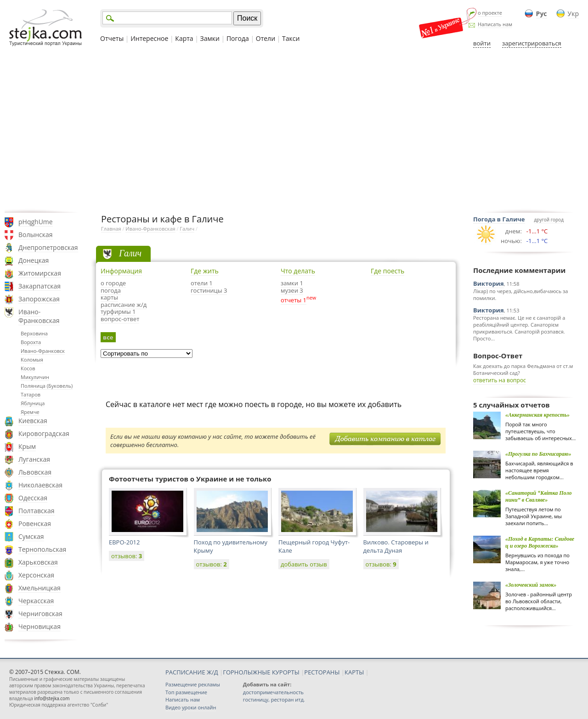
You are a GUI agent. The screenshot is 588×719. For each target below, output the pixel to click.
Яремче (30, 412)
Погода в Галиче (499, 219)
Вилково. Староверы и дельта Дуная (396, 546)
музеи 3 (292, 290)
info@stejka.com (52, 698)
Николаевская (40, 485)
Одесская (33, 498)
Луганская (34, 459)
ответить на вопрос (500, 380)
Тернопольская (42, 549)
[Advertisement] (294, 130)
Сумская (31, 536)
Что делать (298, 271)
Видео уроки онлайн (191, 707)
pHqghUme (36, 222)
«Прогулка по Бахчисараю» (538, 454)
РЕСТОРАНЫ (322, 672)
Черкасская (36, 601)
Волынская (36, 235)
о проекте (490, 13)
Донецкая (34, 260)
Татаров (31, 394)
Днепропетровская (48, 247)
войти (482, 43)
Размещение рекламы (193, 684)
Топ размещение (186, 692)
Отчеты (112, 38)
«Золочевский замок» (531, 585)
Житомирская (40, 273)
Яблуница (33, 403)
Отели (266, 38)
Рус (542, 14)
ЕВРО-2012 (124, 542)
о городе (113, 283)
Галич (187, 229)
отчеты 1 (294, 300)
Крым (27, 446)
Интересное (149, 38)
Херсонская (36, 575)
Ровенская (35, 524)
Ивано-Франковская (39, 316)
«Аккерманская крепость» (537, 415)
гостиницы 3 (209, 290)
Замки (210, 38)
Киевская (33, 421)
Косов (28, 368)
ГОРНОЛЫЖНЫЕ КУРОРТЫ (261, 672)
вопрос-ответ (120, 319)
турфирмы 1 (118, 311)
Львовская (35, 472)
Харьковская (38, 562)
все (108, 337)
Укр (573, 14)
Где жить (205, 271)
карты (109, 297)
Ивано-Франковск (43, 351)
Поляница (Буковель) (47, 386)
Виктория (489, 283)
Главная (111, 229)
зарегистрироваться (532, 43)
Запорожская (39, 299)
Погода (238, 38)
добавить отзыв (304, 564)
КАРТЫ (354, 672)
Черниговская (40, 614)
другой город (549, 220)
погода (111, 290)
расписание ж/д (124, 305)
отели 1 (202, 283)
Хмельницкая (40, 588)
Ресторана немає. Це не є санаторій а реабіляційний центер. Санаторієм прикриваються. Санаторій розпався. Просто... (519, 328)
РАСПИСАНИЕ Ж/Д (192, 672)
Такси (291, 38)
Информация (121, 271)
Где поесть (387, 271)
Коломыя (32, 359)
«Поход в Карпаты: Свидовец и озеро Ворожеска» (540, 542)
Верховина (34, 333)
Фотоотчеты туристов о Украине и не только (190, 479)
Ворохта (31, 342)
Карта (184, 38)
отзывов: (127, 556)
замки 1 (292, 283)
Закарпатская (40, 286)
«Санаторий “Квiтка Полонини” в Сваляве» (538, 496)
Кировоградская (44, 433)
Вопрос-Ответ (498, 356)
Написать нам (495, 24)
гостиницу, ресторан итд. (274, 699)
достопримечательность (273, 692)
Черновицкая (40, 626)
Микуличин (35, 377)
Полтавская (37, 511)
